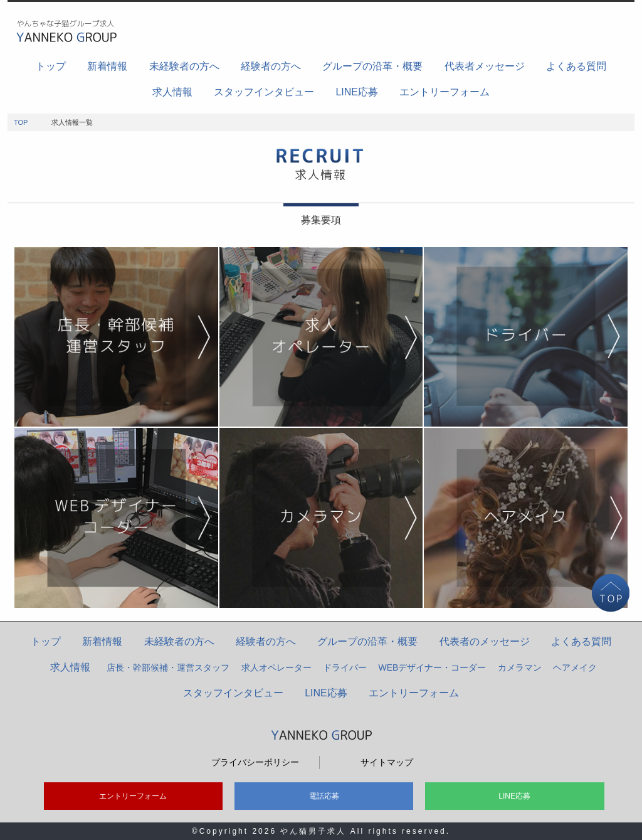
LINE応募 (357, 92)
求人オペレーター (276, 667)
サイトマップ (387, 762)
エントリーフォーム (445, 92)
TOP (21, 122)
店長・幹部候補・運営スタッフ (168, 667)
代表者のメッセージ (485, 641)
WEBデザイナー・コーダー (433, 667)
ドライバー (345, 667)
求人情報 (172, 92)
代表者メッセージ (485, 66)
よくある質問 (576, 66)
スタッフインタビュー (264, 92)
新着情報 (107, 66)
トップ (51, 66)
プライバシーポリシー (255, 762)
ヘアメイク (575, 667)
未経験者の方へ (184, 66)
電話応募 (324, 796)
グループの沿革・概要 (372, 66)
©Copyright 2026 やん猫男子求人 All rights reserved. (321, 831)
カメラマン (520, 667)
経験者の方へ (271, 66)
